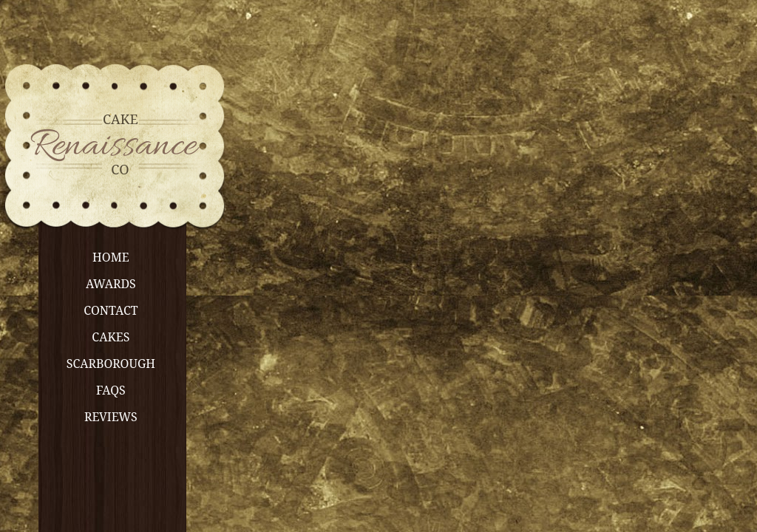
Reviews (111, 417)
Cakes (111, 337)
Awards (111, 284)
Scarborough (111, 364)
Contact (111, 310)
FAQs (111, 390)
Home (111, 257)
